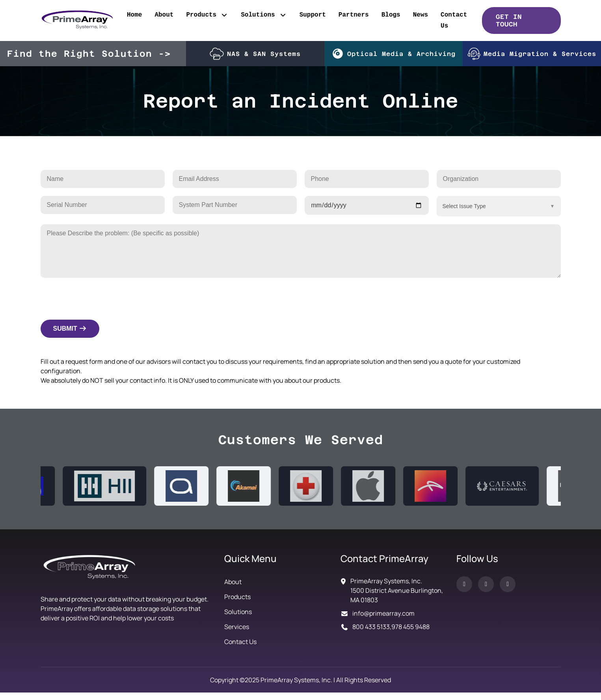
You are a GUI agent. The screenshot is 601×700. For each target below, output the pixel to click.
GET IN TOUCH (509, 20)
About (164, 15)
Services (237, 627)
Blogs (391, 15)
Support (313, 15)
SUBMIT (70, 329)
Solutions (264, 15)
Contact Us (454, 20)
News (421, 15)
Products (207, 15)
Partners (354, 15)
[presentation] (100, 297)
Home (134, 15)
